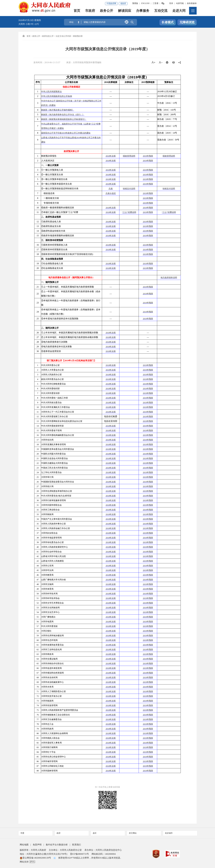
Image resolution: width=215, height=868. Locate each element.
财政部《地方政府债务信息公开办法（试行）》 (63, 115)
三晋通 (155, 3)
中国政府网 (111, 3)
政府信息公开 (48, 36)
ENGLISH (145, 3)
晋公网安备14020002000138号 (35, 858)
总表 (111, 189)
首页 (77, 12)
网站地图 (24, 845)
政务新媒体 (192, 3)
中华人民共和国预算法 (51, 92)
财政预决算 (78, 36)
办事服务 (143, 12)
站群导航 (180, 3)
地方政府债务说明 (169, 278)
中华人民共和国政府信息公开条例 (57, 96)
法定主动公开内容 (63, 36)
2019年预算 (148, 156)
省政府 (123, 3)
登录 (171, 3)
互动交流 (161, 12)
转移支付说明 (129, 189)
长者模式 (168, 22)
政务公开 (107, 12)
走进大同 (179, 12)
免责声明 (37, 845)
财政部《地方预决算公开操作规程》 (58, 110)
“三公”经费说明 (129, 212)
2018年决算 (111, 156)
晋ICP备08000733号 (79, 854)
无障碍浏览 (187, 22)
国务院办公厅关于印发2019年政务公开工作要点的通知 (66, 133)
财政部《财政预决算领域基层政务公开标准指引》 (64, 119)
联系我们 (77, 845)
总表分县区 (111, 193)
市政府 (90, 12)
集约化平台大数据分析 (57, 845)
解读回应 (125, 12)
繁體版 (135, 3)
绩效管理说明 (129, 156)
